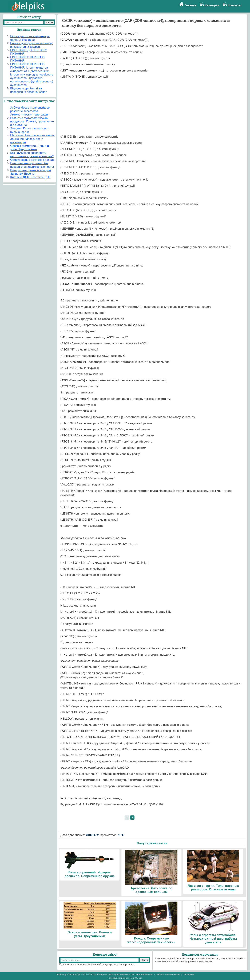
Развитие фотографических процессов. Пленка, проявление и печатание (32, 121)
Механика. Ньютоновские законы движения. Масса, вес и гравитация (33, 139)
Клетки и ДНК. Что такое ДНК (30, 177)
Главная (190, 5)
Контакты (235, 5)
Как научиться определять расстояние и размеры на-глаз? (32, 155)
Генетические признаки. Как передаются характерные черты (32, 165)
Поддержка (189, 974)
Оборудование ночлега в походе (32, 160)
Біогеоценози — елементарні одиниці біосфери (30, 38)
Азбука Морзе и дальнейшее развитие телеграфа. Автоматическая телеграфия (30, 111)
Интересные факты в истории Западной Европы (31, 172)
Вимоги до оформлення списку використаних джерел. (31, 45)
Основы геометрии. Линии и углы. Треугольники (30, 148)
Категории (212, 5)
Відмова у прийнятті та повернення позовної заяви (29, 90)
